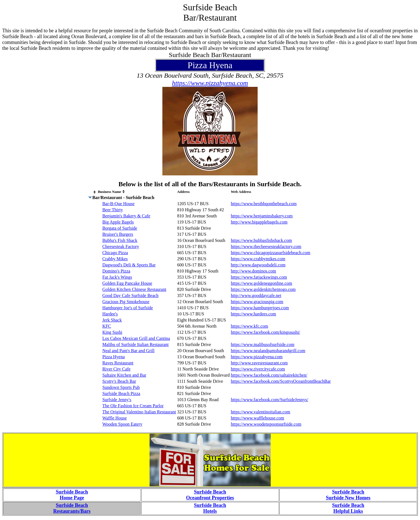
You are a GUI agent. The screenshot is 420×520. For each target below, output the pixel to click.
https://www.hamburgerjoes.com (260, 308)
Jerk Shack (112, 320)
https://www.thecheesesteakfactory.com (266, 246)
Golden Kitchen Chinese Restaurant (134, 289)
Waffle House (114, 418)
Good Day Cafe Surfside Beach (130, 295)
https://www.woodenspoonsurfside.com (266, 424)
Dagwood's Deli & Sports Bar (129, 265)
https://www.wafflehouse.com (258, 418)
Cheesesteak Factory (121, 246)
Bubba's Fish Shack (120, 240)
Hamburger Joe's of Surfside (128, 308)
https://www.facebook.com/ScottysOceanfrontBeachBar (281, 381)
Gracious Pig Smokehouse (126, 302)
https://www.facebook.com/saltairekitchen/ (269, 375)
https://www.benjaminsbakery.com (262, 216)
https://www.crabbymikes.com (258, 259)
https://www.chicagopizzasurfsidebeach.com (271, 253)
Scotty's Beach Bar (119, 381)
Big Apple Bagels (118, 222)
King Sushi (112, 332)
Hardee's (110, 314)
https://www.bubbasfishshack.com (261, 240)
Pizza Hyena (113, 357)
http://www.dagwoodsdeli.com (258, 265)
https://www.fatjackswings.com (259, 277)
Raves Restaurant (118, 363)
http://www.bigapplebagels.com (259, 222)
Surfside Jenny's (117, 400)
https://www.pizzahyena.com (210, 83)
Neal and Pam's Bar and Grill (128, 351)
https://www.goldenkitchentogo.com (263, 289)
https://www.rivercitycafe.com (258, 369)
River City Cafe (116, 369)
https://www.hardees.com (253, 314)
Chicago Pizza (115, 253)
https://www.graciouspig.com (257, 302)
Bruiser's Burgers (118, 234)
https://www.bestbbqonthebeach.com (264, 204)
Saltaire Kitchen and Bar (124, 375)
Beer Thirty (113, 210)
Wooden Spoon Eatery (122, 424)
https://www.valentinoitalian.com (261, 412)
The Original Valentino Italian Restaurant (139, 412)
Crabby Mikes (115, 259)
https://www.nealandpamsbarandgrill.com (268, 351)
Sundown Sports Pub (121, 387)
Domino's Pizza (116, 271)
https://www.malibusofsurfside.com (263, 344)
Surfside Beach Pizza (121, 393)
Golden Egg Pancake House (127, 283)
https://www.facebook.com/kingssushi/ (266, 332)
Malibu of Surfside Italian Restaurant (135, 344)
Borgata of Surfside (120, 228)
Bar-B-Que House (118, 204)
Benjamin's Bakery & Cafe (126, 216)
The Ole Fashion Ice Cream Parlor (133, 406)
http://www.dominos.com (254, 271)
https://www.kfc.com (250, 326)
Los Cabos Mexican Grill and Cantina (136, 338)
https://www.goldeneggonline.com (262, 283)
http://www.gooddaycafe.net (256, 295)
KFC (107, 326)
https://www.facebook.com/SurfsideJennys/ (270, 400)
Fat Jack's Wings (117, 277)
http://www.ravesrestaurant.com (259, 363)
